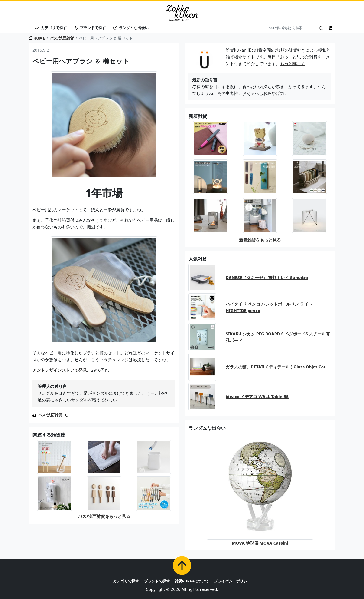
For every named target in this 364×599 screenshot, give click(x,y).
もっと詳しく (292, 63)
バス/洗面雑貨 (62, 38)
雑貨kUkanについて (192, 581)
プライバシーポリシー (232, 581)
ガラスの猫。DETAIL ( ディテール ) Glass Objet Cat (276, 367)
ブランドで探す (90, 28)
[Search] (292, 28)
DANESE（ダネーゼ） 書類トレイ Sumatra (267, 278)
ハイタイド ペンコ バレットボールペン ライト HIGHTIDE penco (269, 307)
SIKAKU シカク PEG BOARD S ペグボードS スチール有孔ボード (278, 337)
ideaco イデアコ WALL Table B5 (257, 397)
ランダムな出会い (131, 28)
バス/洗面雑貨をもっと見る (104, 516)
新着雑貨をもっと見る (260, 240)
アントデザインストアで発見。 (62, 370)
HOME (37, 38)
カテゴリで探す (51, 28)
